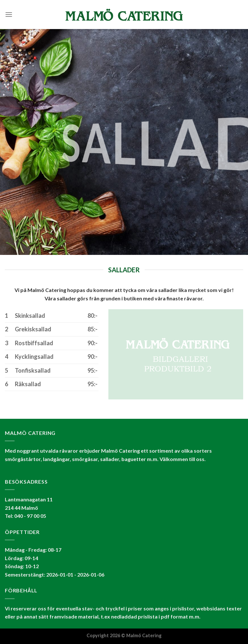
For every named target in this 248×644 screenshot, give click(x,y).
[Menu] (9, 14)
